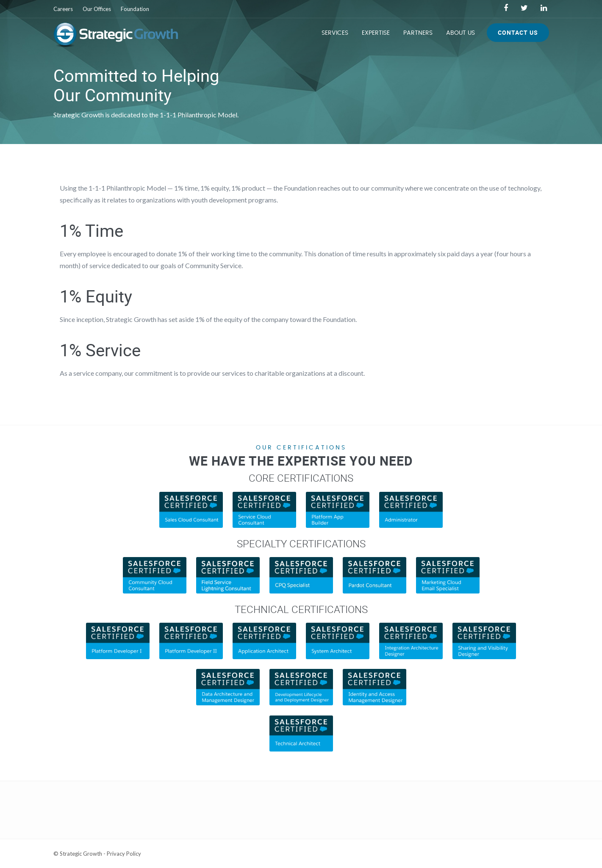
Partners (418, 33)
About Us (461, 33)
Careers (63, 9)
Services (335, 33)
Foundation (135, 9)
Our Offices (97, 9)
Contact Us (518, 32)
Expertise (376, 33)
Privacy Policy (124, 854)
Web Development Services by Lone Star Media (490, 854)
